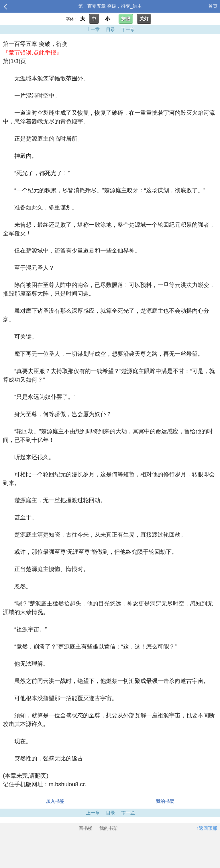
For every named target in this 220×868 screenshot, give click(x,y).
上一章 (93, 29)
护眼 (126, 19)
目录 (111, 29)
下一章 (128, 29)
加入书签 (55, 801)
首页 (213, 6)
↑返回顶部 (207, 828)
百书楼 (86, 828)
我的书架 (165, 801)
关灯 (144, 19)
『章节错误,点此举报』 (32, 53)
